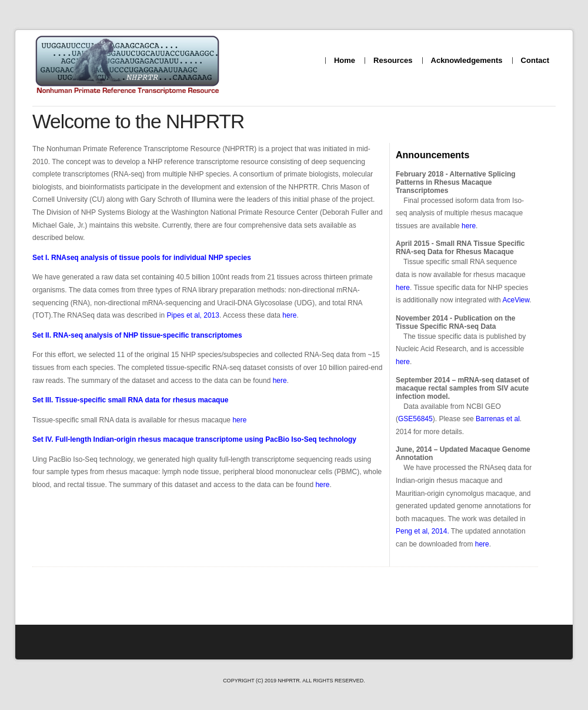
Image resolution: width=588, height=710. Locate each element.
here (469, 226)
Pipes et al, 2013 (193, 315)
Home (345, 60)
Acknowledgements (467, 60)
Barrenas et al (498, 419)
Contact (535, 60)
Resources (393, 60)
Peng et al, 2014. (422, 531)
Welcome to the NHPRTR (138, 121)
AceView (516, 300)
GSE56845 (415, 419)
